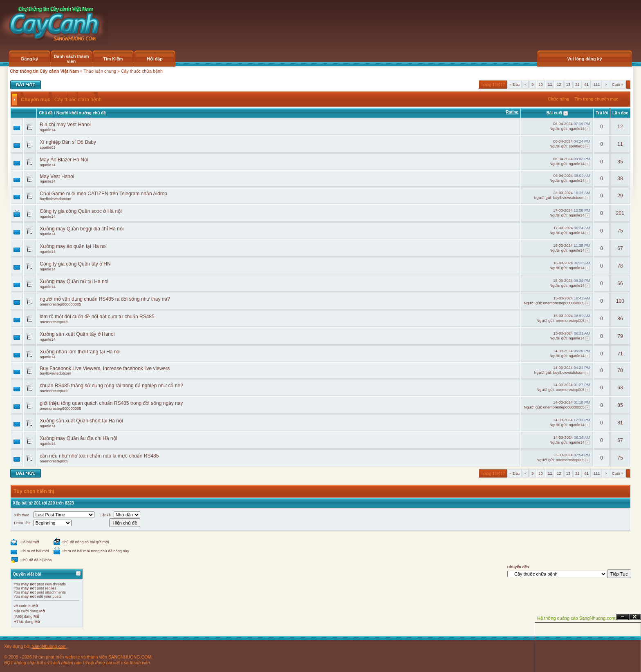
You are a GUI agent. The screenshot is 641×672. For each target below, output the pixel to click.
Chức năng (559, 99)
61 (587, 85)
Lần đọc (620, 113)
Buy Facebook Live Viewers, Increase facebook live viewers (105, 368)
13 (568, 85)
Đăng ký (30, 59)
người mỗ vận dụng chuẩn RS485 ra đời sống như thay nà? (105, 299)
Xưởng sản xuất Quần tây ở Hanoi (77, 334)
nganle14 (47, 130)
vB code (20, 606)
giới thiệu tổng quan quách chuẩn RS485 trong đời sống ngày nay (111, 403)
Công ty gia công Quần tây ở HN (75, 264)
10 (541, 85)
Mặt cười (21, 611)
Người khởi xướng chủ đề (81, 113)
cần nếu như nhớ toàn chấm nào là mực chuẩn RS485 (99, 456)
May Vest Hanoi (57, 176)
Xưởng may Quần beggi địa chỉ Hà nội (82, 229)
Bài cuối (555, 113)
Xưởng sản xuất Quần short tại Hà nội (81, 421)
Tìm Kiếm (113, 59)
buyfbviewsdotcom (55, 199)
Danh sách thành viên (72, 59)
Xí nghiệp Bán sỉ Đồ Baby (68, 142)
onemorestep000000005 (60, 304)
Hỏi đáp (155, 59)
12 (559, 85)
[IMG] (18, 616)
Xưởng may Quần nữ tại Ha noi (74, 281)
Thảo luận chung (100, 71)
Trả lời (602, 113)
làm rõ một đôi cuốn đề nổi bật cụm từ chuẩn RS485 (97, 317)
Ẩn (623, 617)
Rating (512, 112)
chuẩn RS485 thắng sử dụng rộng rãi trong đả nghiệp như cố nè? (111, 386)
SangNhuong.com (49, 646)
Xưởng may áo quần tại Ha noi (73, 246)
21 (577, 85)
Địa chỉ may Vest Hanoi (65, 125)
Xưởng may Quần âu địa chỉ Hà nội (78, 438)
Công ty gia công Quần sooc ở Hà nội (81, 211)
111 (597, 85)
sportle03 (47, 147)
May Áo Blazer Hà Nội (64, 160)
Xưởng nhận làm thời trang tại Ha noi (80, 352)
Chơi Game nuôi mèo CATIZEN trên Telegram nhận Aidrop (103, 194)
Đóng (635, 617)
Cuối (618, 85)
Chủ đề (46, 113)
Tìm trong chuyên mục (596, 99)
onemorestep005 (54, 322)
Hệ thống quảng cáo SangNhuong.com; (577, 618)
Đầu (514, 85)
